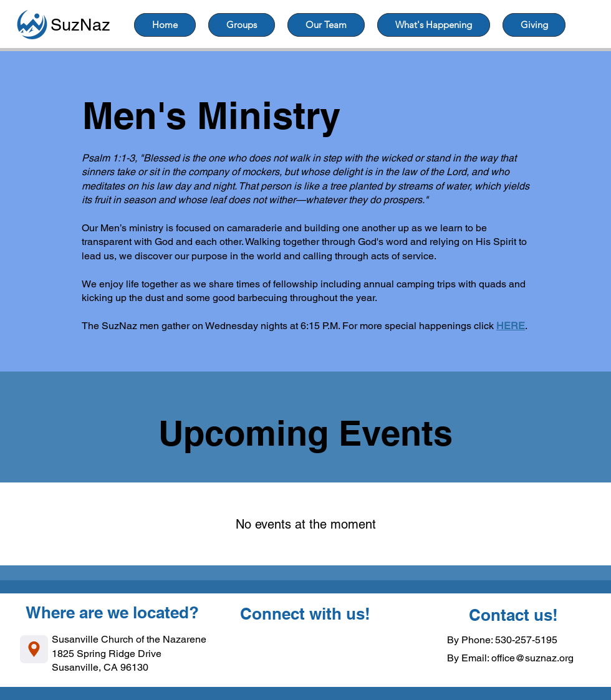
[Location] (34, 649)
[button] (242, 25)
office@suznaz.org (532, 658)
